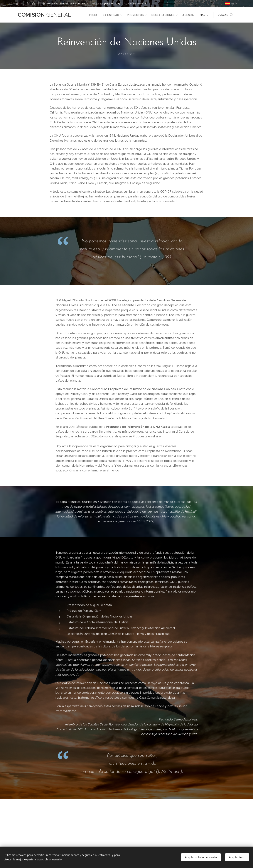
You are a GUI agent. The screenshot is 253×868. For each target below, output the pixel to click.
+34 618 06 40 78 (137, 4)
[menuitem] (99, 15)
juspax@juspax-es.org (108, 4)
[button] (225, 15)
